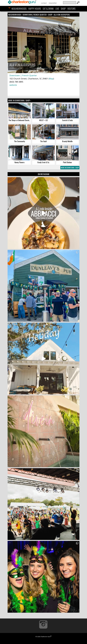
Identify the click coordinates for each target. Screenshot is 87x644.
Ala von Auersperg (62, 15)
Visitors (71, 9)
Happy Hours (35, 9)
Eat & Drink (48, 9)
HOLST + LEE (43, 120)
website (13, 85)
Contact (44, 3)
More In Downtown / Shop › (20, 100)
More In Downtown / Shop (70, 168)
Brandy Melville (67, 141)
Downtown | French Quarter (35, 15)
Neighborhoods (19, 9)
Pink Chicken (67, 162)
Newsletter (53, 3)
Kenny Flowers (20, 162)
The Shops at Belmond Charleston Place (20, 120)
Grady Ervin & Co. (43, 162)
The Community (20, 141)
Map (51, 79)
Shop (63, 9)
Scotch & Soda (67, 120)
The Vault (43, 141)
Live (57, 9)
